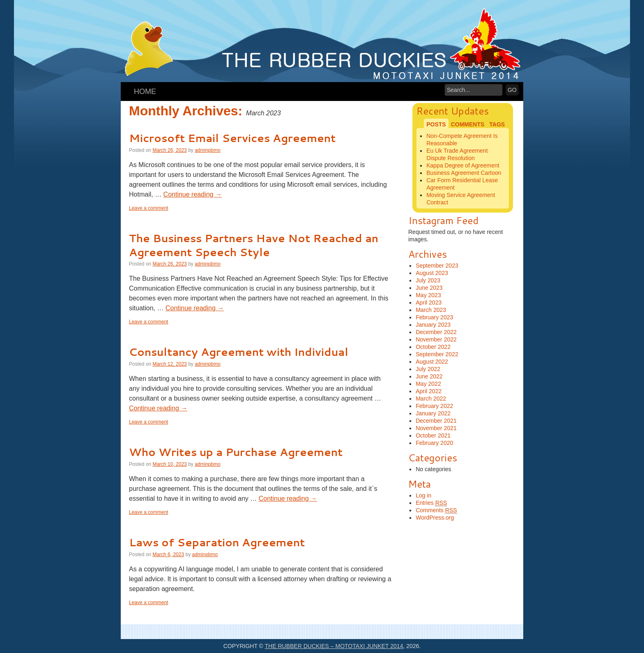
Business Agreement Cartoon (464, 173)
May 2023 (428, 295)
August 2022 (432, 362)
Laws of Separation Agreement (217, 542)
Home (145, 92)
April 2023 (429, 302)
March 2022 (431, 399)
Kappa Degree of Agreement (463, 165)
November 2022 (436, 339)
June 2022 (429, 376)
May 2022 (428, 384)
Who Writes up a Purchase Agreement (236, 452)
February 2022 (434, 406)
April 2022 (429, 391)
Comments (436, 510)
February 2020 (434, 443)
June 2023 (429, 288)
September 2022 (437, 354)
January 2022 (433, 413)
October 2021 (433, 435)
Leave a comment (148, 208)
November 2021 (436, 428)
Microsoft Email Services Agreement (232, 138)
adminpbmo (208, 150)
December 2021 (436, 421)
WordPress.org (435, 518)
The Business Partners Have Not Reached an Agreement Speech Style (254, 245)
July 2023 (428, 280)
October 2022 (433, 347)
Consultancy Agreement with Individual (239, 352)
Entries (431, 503)
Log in (423, 495)
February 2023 (434, 317)
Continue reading (193, 194)
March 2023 (431, 310)
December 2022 (436, 332)
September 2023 (437, 266)
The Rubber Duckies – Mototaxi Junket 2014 (334, 646)
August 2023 (432, 273)
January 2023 (433, 325)
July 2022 (428, 369)
